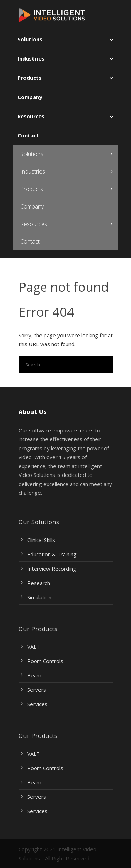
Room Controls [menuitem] (45, 661)
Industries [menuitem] (31, 58)
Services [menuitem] (37, 704)
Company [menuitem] (30, 97)
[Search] (66, 365)
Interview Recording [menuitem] (52, 569)
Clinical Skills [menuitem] (41, 540)
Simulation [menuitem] (39, 597)
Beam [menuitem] (34, 675)
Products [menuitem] (30, 78)
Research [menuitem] (39, 583)
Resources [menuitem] (31, 116)
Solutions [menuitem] (30, 39)
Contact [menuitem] (28, 135)
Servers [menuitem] (37, 690)
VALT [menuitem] (34, 647)
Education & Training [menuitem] (52, 554)
